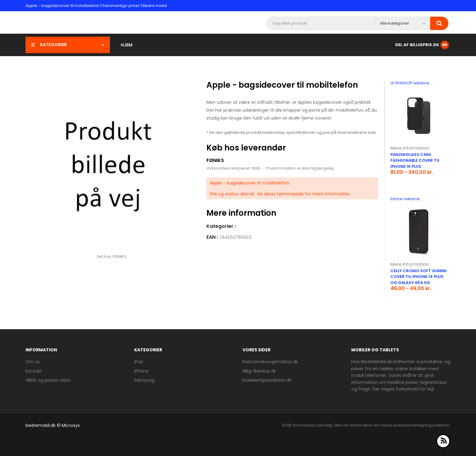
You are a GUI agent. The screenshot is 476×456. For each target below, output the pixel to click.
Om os (33, 362)
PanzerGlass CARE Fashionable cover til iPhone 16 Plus (415, 160)
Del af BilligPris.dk (423, 45)
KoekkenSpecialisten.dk (267, 380)
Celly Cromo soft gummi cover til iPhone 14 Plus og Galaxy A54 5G (418, 277)
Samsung (144, 380)
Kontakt (34, 371)
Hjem (127, 45)
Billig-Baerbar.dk (259, 371)
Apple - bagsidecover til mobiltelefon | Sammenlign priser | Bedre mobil (96, 6)
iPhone (141, 371)
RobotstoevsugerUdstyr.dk (270, 362)
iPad (139, 362)
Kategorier (68, 45)
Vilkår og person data (48, 380)
